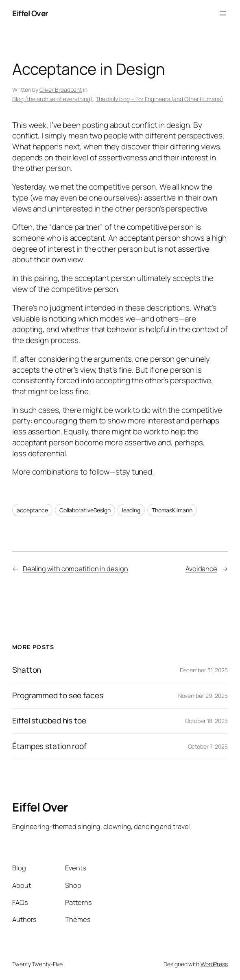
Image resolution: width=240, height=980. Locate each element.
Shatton (27, 670)
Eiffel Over (30, 13)
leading (131, 510)
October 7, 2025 (208, 746)
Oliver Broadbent (61, 90)
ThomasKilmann (172, 510)
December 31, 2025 (204, 670)
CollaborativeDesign (85, 510)
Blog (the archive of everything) (52, 99)
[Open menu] (223, 13)
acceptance (32, 510)
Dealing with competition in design (75, 569)
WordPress (214, 964)
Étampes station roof (49, 746)
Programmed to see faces (58, 696)
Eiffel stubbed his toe (49, 721)
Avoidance (201, 569)
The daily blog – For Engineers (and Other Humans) (159, 99)
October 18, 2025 (206, 721)
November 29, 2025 (203, 696)
